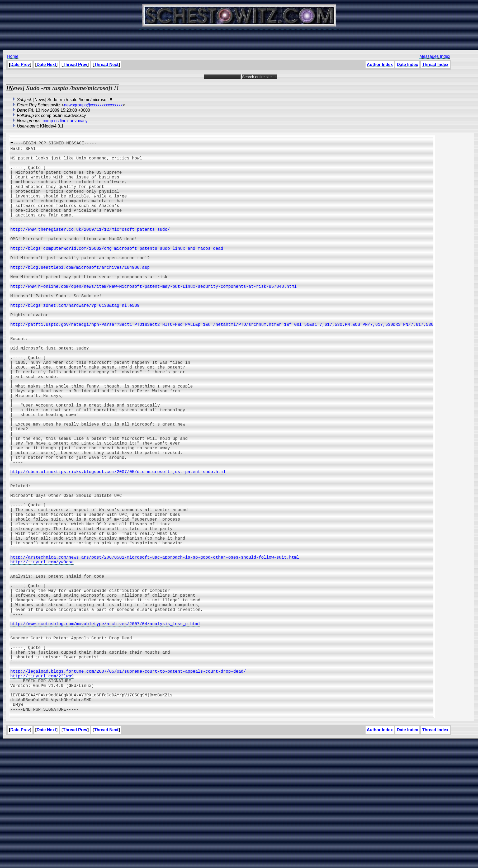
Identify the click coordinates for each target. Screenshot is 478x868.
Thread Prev (75, 65)
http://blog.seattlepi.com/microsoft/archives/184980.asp (80, 295)
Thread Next (106, 65)
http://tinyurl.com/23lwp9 (42, 794)
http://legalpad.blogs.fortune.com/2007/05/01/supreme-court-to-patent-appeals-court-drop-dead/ (128, 788)
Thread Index (435, 65)
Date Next (46, 65)
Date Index (407, 65)
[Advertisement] (239, 37)
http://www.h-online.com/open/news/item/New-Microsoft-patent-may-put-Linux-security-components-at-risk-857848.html (153, 318)
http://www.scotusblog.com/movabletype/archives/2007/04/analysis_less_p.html (105, 730)
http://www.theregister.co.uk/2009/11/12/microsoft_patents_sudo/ (90, 248)
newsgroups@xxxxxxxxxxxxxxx (93, 105)
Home (13, 56)
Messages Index (435, 56)
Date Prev (20, 65)
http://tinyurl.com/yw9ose (42, 655)
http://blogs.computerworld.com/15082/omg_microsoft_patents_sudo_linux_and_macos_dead (117, 271)
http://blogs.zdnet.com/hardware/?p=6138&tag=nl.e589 (75, 341)
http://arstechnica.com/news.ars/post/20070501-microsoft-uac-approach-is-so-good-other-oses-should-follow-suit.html (155, 649)
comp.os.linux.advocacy (65, 121)
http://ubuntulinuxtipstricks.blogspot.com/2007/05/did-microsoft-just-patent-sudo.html (118, 544)
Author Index (380, 65)
